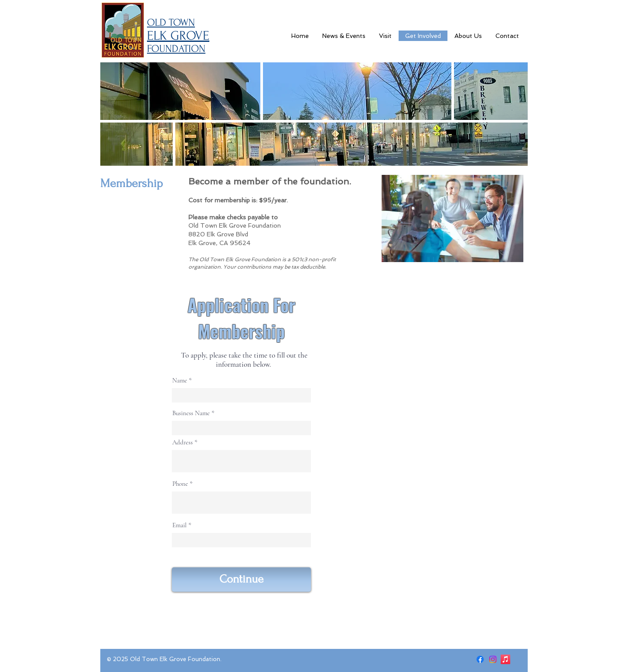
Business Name (191, 413)
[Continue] (241, 580)
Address (183, 442)
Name (180, 380)
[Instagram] (493, 659)
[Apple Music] (505, 659)
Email (179, 525)
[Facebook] (480, 659)
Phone (180, 484)
